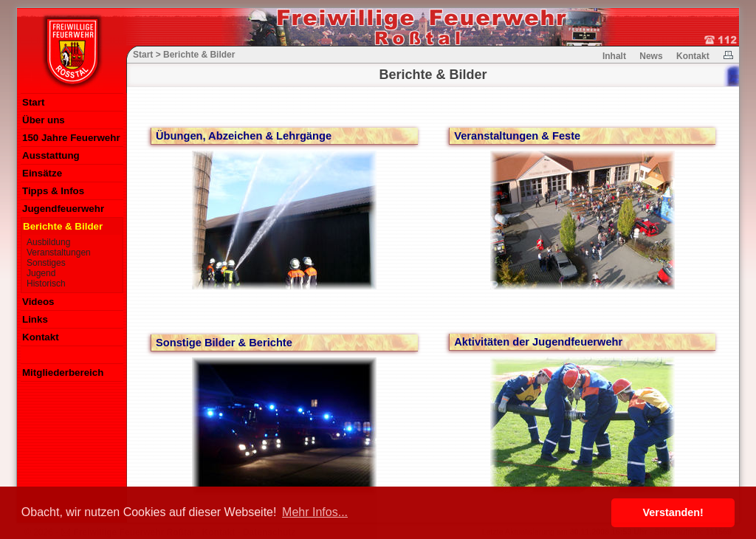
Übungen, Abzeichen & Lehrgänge (244, 136)
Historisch (46, 284)
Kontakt (41, 337)
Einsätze (42, 173)
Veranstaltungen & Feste (517, 136)
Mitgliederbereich (63, 373)
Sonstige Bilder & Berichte (224, 343)
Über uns (44, 120)
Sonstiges (46, 263)
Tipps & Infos (53, 191)
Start (33, 102)
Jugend (41, 273)
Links (35, 319)
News (651, 56)
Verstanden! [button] (673, 512)
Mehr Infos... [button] (315, 512)
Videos (38, 302)
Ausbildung (48, 242)
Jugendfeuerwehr (63, 209)
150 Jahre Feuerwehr (71, 138)
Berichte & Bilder (63, 226)
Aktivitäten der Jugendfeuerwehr (538, 342)
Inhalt (614, 56)
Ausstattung (51, 155)
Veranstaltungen (59, 253)
